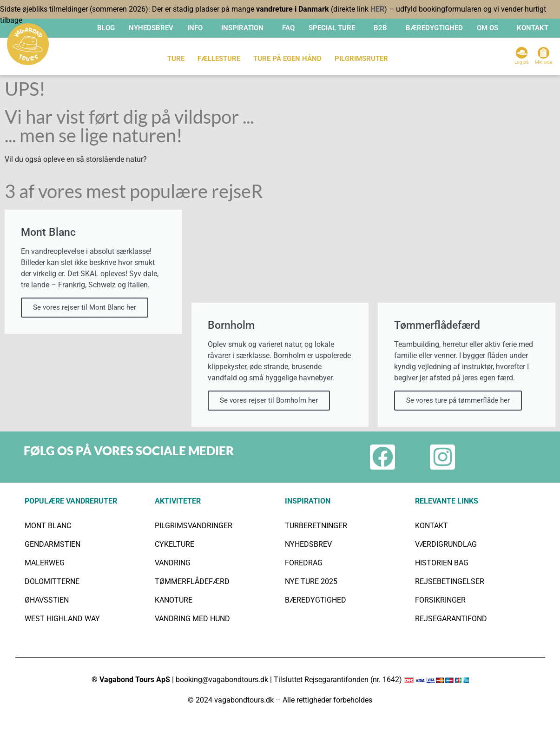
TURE (176, 59)
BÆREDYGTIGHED (434, 28)
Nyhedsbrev (151, 28)
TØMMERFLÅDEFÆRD (192, 581)
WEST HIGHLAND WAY (62, 619)
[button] (197, 28)
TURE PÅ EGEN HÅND (287, 59)
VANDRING (173, 563)
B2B (380, 28)
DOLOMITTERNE (52, 581)
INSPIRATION (242, 28)
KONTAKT (533, 28)
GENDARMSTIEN (53, 544)
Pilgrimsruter (361, 59)
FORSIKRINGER (440, 600)
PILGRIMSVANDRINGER (194, 526)
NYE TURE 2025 (311, 581)
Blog (106, 28)
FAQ (288, 28)
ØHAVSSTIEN (47, 600)
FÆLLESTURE (219, 59)
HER (377, 9)
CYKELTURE (175, 544)
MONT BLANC (48, 526)
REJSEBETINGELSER (450, 581)
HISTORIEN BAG (442, 563)
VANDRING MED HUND (192, 619)
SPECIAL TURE (332, 28)
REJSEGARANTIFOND (451, 619)
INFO (195, 28)
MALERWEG (45, 563)
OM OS (488, 28)
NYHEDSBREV (308, 544)
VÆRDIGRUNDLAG (446, 544)
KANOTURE (174, 600)
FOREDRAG (304, 563)
